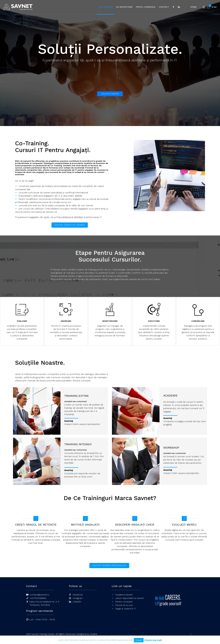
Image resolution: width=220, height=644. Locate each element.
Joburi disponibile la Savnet (130, 598)
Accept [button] (139, 640)
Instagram (78, 598)
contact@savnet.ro (39, 595)
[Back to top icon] (191, 634)
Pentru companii (124, 602)
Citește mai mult (153, 640)
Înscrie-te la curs (124, 605)
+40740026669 (38, 598)
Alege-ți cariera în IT (126, 609)
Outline (94, 634)
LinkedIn (77, 602)
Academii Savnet (124, 595)
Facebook (78, 595)
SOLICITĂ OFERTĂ (110, 94)
